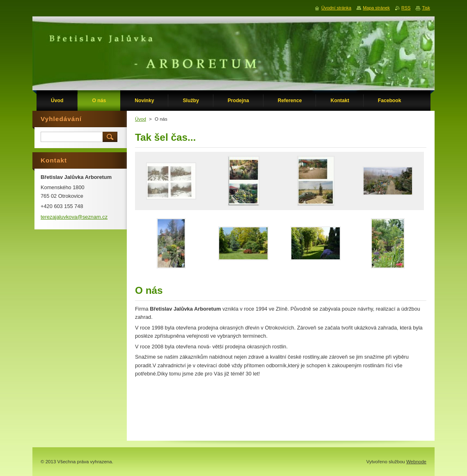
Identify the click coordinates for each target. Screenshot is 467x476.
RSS (406, 8)
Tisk (426, 8)
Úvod (141, 119)
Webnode (416, 462)
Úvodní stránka (336, 8)
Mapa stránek (376, 8)
